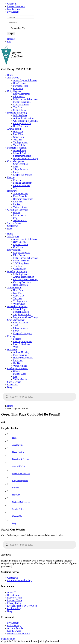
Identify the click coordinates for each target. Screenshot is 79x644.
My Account (13, 623)
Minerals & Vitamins (21, 474)
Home (15, 438)
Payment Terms (15, 600)
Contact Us (17, 516)
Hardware (16, 495)
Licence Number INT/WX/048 (22, 606)
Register (11, 39)
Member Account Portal (19, 634)
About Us (12, 592)
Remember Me (17, 28)
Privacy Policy (14, 603)
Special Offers (18, 509)
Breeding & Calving (21, 459)
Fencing (16, 488)
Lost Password (14, 631)
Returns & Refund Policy (19, 580)
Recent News (14, 595)
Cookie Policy (14, 608)
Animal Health (19, 466)
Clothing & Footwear (21, 502)
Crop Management (20, 481)
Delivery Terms (15, 598)
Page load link (8, 639)
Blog (14, 523)
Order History (14, 626)
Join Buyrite (17, 445)
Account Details (15, 628)
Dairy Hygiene (19, 452)
